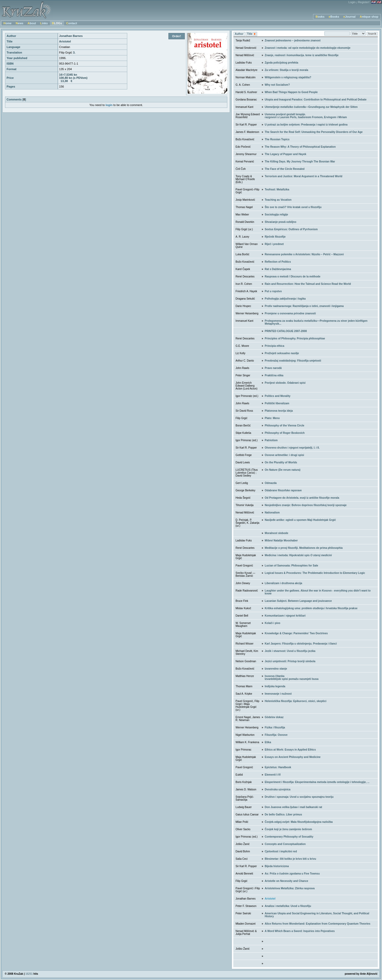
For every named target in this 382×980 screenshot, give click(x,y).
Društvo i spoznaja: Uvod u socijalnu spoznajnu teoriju (299, 797)
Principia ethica (275, 346)
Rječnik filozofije (275, 237)
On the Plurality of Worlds (281, 462)
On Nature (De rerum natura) (283, 470)
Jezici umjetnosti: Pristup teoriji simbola (290, 661)
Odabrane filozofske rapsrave (283, 490)
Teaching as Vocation (278, 200)
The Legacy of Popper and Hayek (286, 154)
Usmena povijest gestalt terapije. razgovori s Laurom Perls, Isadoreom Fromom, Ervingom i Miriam (306, 116)
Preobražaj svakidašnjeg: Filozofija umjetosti (293, 361)
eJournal (350, 17)
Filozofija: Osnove (276, 735)
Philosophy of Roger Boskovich (285, 433)
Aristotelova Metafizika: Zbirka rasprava (290, 888)
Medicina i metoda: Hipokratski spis (298, 555)
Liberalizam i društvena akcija (284, 583)
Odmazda (271, 483)
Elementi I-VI (273, 775)
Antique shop (369, 17)
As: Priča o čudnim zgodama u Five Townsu (292, 874)
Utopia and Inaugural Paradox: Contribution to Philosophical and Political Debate (316, 100)
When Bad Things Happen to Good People (291, 92)
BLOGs (57, 23)
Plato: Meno (272, 418)
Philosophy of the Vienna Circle (285, 426)
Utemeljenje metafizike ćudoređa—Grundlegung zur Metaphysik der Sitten (311, 107)
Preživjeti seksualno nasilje (282, 353)
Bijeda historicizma (277, 866)
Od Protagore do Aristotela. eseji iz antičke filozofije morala (302, 498)
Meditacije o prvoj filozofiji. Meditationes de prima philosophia (304, 548)
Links (44, 23)
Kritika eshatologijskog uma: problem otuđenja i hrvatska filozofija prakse (311, 608)
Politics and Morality (278, 396)
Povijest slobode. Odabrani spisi (285, 383)
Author (239, 34)
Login (352, 2)
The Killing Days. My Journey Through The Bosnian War (300, 162)
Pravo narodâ (273, 368)
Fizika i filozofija (275, 727)
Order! (177, 36)
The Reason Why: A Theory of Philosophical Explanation (300, 147)
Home (8, 23)
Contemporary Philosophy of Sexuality (289, 837)
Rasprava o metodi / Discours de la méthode (293, 277)
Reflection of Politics (278, 262)
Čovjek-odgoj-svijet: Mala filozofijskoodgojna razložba (299, 822)
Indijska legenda (275, 686)
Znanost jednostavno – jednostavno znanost (293, 40)
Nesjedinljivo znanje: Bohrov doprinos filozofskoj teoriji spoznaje (306, 505)
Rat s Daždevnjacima (278, 269)
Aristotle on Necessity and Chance (287, 881)
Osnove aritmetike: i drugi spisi (284, 455)
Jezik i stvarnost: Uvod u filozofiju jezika (290, 651)
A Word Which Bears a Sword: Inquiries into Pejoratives (300, 931)
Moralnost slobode (277, 533)
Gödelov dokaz (274, 717)
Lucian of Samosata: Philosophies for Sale (291, 566)
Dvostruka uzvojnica (278, 789)
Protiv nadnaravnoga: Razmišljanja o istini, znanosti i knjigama (304, 306)
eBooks (334, 17)
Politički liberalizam (277, 403)
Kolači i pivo (273, 623)
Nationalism (272, 513)
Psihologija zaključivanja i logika (285, 299)
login (109, 105)
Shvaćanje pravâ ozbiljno (280, 222)
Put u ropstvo (273, 291)
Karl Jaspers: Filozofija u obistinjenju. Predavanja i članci (301, 644)
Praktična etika (274, 375)
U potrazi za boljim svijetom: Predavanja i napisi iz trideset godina (306, 125)
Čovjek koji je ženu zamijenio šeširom (288, 829)
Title (252, 34)
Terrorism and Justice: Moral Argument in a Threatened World (304, 176)
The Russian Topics (277, 139)
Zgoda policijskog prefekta (282, 63)
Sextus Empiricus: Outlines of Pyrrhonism (291, 229)
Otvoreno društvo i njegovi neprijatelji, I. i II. (292, 448)
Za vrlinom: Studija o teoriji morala (286, 70)
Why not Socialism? (277, 85)
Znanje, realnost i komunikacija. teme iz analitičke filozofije (302, 55)
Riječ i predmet (274, 244)
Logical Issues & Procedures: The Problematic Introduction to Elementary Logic (315, 573)
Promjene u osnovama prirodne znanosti (290, 313)
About (32, 23)
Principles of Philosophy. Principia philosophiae (295, 338)
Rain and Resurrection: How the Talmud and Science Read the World (308, 284)
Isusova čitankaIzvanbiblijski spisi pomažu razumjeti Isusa (292, 678)
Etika (268, 742)
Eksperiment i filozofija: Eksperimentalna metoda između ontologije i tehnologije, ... (317, 782)
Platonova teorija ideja (279, 411)
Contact (72, 23)
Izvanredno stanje (276, 669)
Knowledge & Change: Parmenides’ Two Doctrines (296, 633)
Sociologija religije (276, 215)
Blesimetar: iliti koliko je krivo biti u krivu (291, 859)
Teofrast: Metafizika (277, 189)
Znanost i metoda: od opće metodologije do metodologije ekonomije (308, 48)
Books (320, 17)
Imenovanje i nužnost (278, 694)
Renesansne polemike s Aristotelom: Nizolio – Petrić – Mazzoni (304, 254)
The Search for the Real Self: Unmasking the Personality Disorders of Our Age (314, 132)
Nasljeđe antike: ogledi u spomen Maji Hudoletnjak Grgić (300, 520)
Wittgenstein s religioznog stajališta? (288, 77)
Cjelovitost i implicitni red (281, 851)
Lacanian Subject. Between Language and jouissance (298, 601)
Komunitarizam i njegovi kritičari (285, 616)
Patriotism (271, 440)
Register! (364, 2)
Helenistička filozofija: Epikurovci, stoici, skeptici (296, 701)
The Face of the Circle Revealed (285, 169)
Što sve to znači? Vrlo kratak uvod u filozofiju (293, 207)
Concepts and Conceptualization (285, 844)
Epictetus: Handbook (278, 767)
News (20, 23)
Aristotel (270, 899)
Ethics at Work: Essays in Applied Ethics (290, 750)
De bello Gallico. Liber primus (283, 815)
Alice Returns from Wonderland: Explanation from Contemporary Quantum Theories (318, 924)
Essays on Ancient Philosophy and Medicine (293, 757)
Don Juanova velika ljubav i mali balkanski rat (293, 807)
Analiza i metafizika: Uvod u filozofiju (288, 906)
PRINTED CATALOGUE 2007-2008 (286, 331)
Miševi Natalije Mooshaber (281, 541)
